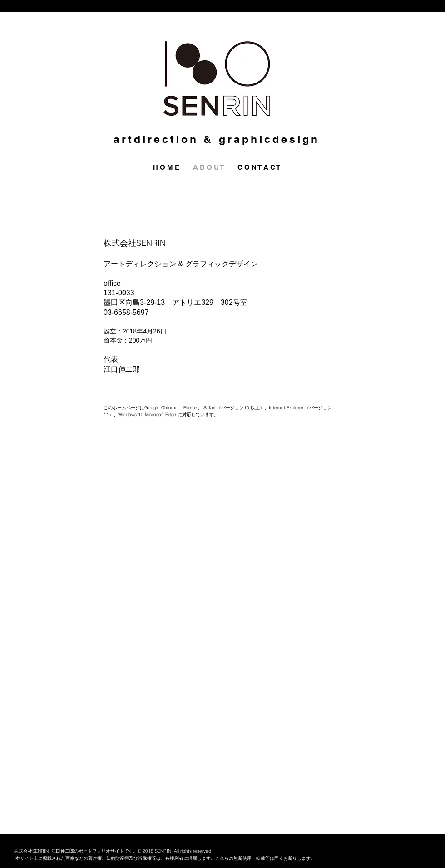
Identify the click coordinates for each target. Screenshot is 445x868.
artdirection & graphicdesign (217, 139)
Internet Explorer (286, 408)
